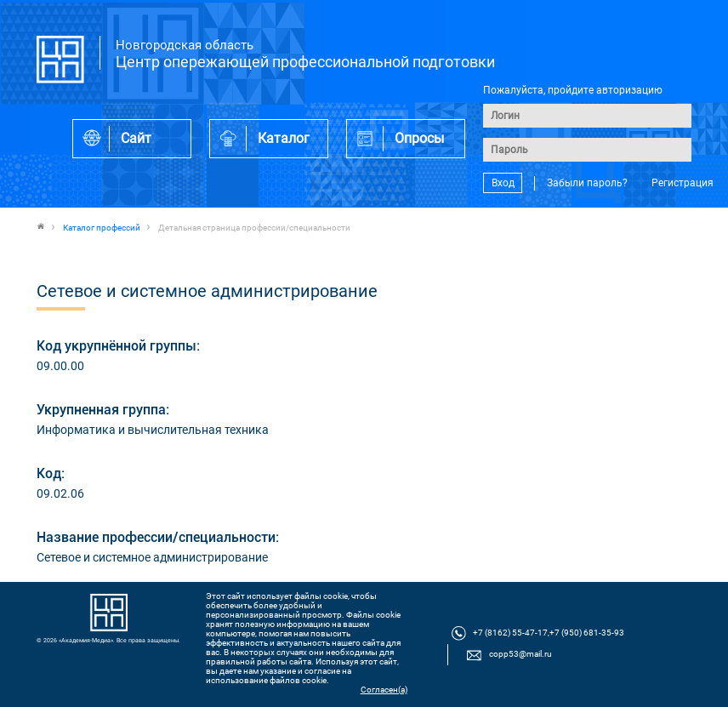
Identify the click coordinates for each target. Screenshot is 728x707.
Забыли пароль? (587, 183)
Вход (503, 183)
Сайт (136, 138)
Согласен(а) (384, 690)
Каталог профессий (102, 228)
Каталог (284, 138)
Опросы (419, 138)
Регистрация (682, 183)
